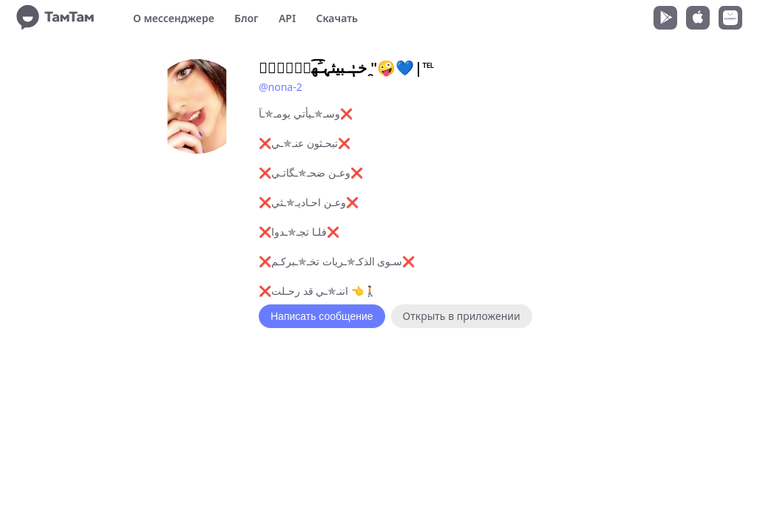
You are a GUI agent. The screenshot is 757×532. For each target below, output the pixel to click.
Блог (246, 18)
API (287, 18)
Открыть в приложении (462, 316)
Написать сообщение (322, 316)
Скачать (337, 18)
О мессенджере (174, 18)
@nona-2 (281, 87)
